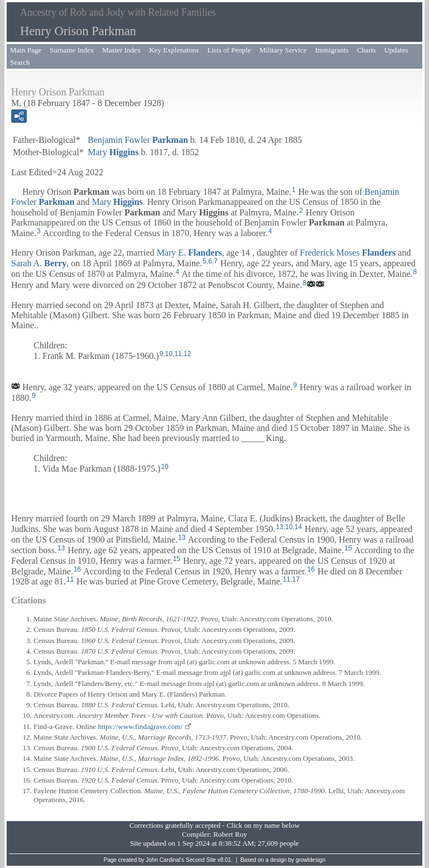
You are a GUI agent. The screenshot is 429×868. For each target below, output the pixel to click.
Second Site (201, 860)
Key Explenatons (174, 50)
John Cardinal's (165, 860)
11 (178, 354)
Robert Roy (230, 834)
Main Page (26, 50)
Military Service (283, 50)
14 (298, 527)
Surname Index (72, 50)
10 (168, 354)
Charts (366, 50)
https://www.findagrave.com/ (140, 726)
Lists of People (229, 50)
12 (187, 354)
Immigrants (332, 50)
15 (348, 548)
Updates (396, 50)
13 (280, 527)
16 (77, 569)
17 (296, 579)
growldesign (310, 860)
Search (20, 62)
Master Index (121, 50)
